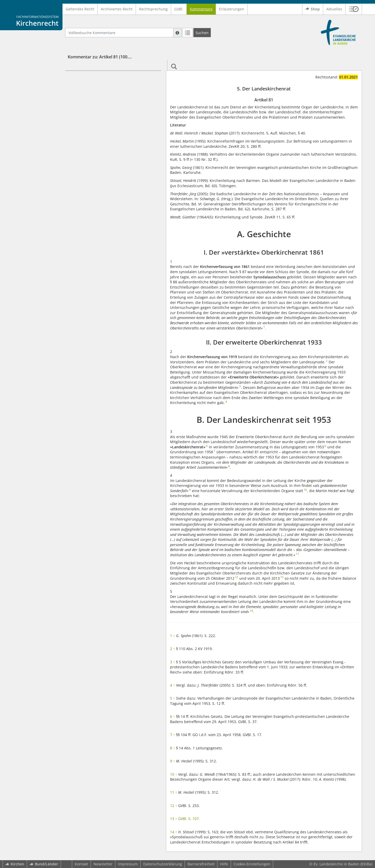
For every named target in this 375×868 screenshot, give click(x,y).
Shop (313, 9)
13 (174, 819)
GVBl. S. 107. (189, 819)
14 (174, 832)
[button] (354, 9)
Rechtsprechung (153, 9)
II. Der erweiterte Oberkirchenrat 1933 (107, 109)
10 (174, 774)
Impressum (128, 864)
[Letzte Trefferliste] (187, 33)
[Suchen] (202, 33)
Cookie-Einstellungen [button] (252, 864)
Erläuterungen (232, 9)
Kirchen (15, 864)
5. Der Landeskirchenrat (99, 78)
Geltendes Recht (80, 9)
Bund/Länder (44, 864)
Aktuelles (334, 9)
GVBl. (179, 9)
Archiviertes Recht (117, 9)
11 (174, 792)
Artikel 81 (86, 86)
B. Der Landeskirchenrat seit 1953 (99, 117)
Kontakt (81, 864)
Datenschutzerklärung (163, 864)
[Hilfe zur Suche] (177, 33)
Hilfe (224, 864)
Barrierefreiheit (201, 864)
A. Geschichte (81, 94)
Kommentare (201, 9)
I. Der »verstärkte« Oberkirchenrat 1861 (108, 102)
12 (174, 806)
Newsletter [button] (103, 864)
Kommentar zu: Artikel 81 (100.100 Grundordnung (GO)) (123, 57)
